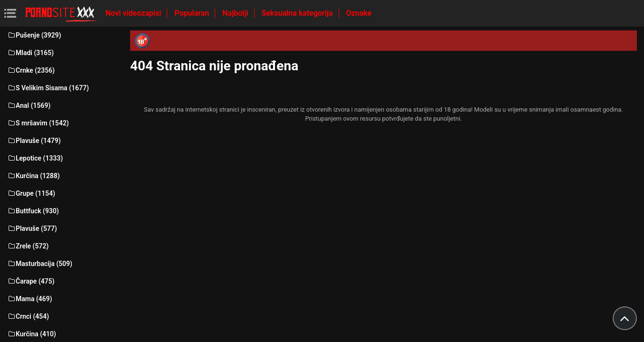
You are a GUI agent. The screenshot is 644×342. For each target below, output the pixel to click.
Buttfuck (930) (33, 211)
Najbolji (236, 13)
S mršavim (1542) (38, 123)
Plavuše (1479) (34, 141)
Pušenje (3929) (34, 35)
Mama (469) (30, 299)
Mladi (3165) (30, 53)
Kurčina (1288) (33, 176)
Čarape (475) (31, 281)
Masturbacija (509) (40, 264)
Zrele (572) (28, 246)
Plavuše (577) (32, 228)
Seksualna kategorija (298, 13)
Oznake (359, 13)
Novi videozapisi (134, 13)
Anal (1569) (29, 105)
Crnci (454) (28, 316)
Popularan (193, 13)
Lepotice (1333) (35, 158)
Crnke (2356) (31, 70)
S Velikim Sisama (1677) (48, 88)
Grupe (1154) (31, 193)
